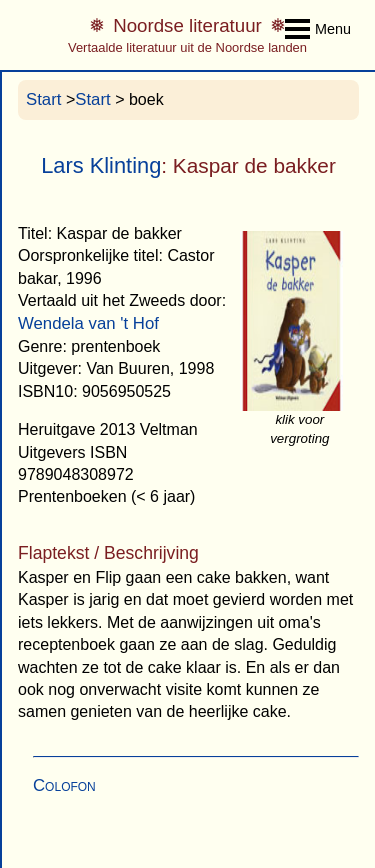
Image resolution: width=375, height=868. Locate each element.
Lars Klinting (101, 165)
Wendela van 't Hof (88, 323)
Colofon (64, 785)
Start (43, 99)
